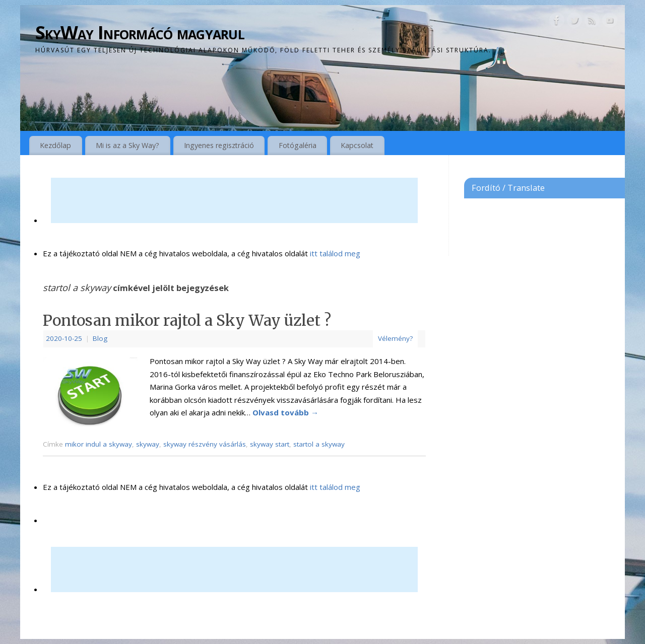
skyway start (270, 444)
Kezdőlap (55, 145)
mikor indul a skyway (99, 444)
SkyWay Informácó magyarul (140, 32)
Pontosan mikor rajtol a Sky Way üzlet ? (187, 320)
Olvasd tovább (285, 412)
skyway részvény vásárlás (205, 444)
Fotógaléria (298, 145)
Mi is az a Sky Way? (127, 145)
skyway (148, 444)
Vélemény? (395, 338)
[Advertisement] (234, 200)
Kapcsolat (357, 145)
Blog (100, 338)
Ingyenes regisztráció (219, 145)
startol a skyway (319, 444)
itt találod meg (334, 253)
